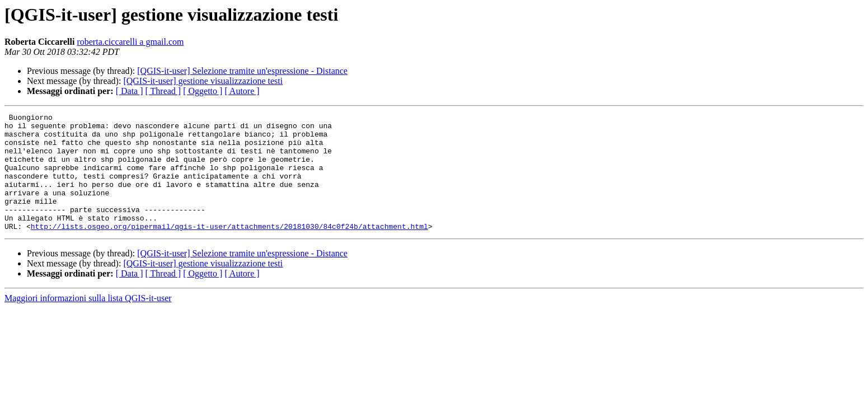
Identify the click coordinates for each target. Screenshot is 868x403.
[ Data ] (130, 91)
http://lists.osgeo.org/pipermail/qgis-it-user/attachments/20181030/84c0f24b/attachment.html (229, 250)
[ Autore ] (242, 91)
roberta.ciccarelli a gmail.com (130, 42)
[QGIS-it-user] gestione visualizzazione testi (203, 81)
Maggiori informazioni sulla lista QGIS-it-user (88, 322)
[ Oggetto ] (203, 91)
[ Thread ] (163, 91)
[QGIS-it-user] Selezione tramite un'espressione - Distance (242, 71)
